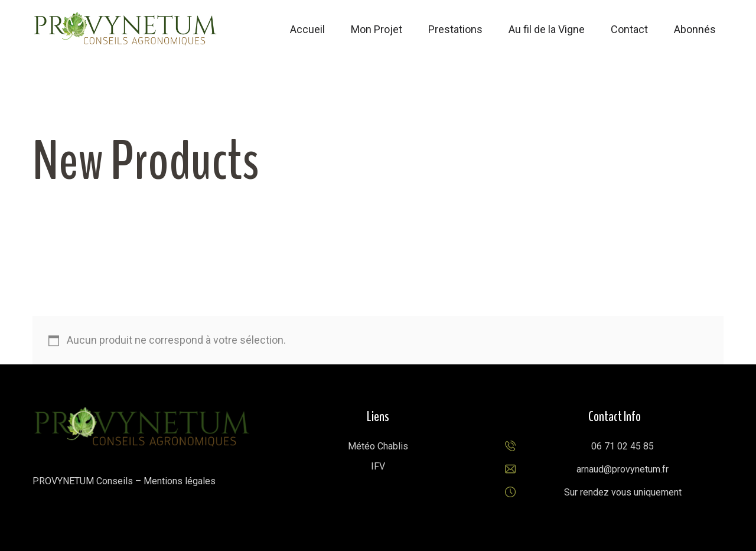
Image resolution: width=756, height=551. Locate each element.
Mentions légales (180, 481)
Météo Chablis (378, 446)
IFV (378, 466)
